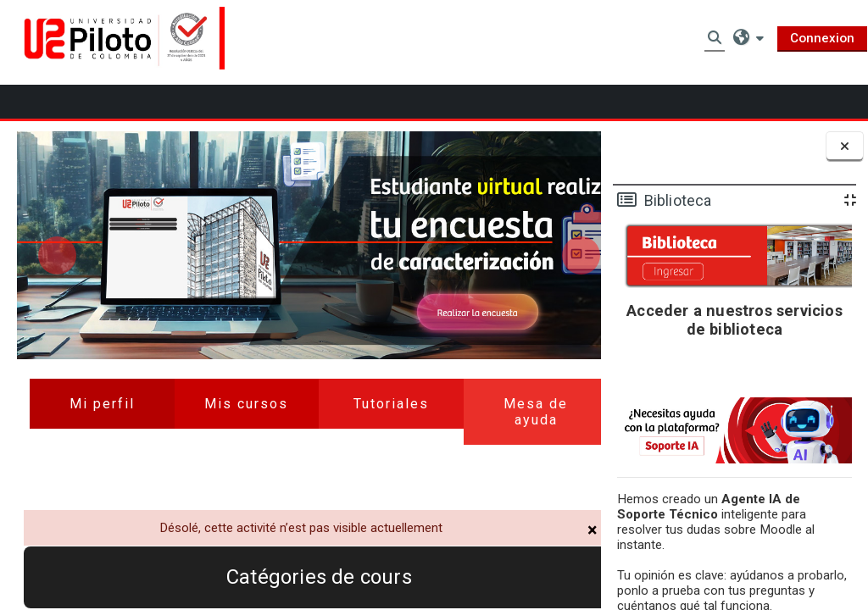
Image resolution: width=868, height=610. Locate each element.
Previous (57, 222)
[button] (748, 38)
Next (561, 222)
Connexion (822, 38)
